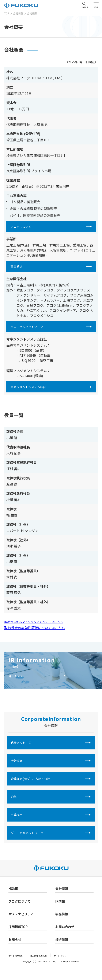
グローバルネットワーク (27, 327)
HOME (13, 888)
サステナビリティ (21, 914)
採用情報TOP (18, 927)
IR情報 (13, 667)
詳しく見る (16, 676)
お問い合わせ (65, 927)
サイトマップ (60, 956)
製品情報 (62, 914)
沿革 (14, 797)
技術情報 (62, 939)
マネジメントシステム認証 (28, 387)
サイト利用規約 (16, 956)
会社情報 (62, 888)
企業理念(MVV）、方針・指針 (30, 779)
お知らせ (15, 939)
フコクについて (21, 227)
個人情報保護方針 (38, 956)
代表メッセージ (21, 743)
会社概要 (17, 761)
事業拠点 (16, 266)
